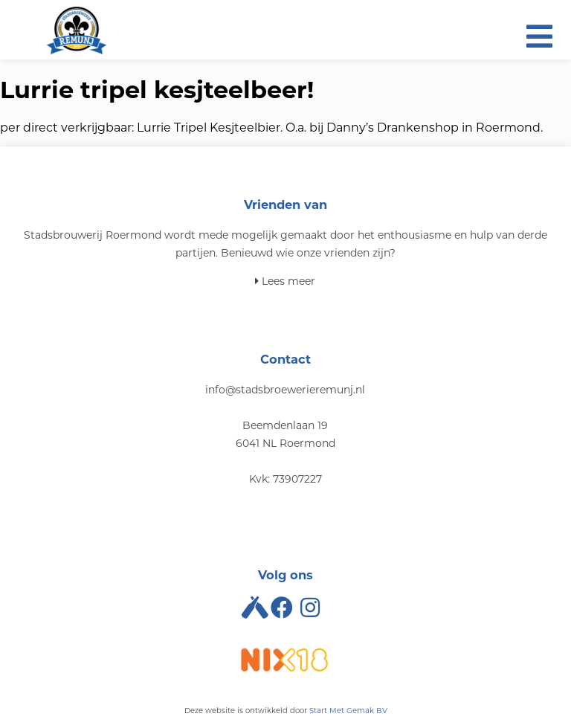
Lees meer (285, 281)
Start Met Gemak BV (348, 711)
